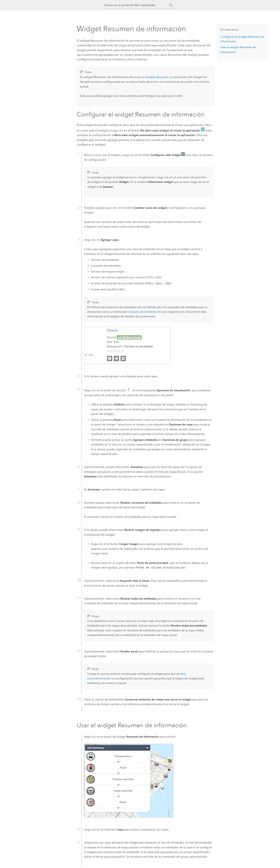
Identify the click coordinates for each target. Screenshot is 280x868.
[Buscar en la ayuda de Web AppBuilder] (137, 5)
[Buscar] (171, 5)
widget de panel (157, 77)
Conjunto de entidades (142, 312)
